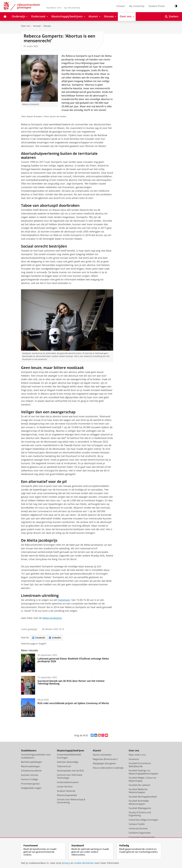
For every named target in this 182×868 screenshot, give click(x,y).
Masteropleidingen (31, 767)
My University (137, 6)
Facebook (39, 638)
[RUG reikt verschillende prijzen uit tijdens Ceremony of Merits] (28, 708)
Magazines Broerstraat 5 (105, 760)
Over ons (26, 26)
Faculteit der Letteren (140, 785)
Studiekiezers (29, 751)
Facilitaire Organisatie (140, 833)
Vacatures (134, 760)
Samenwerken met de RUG (70, 771)
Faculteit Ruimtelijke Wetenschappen (139, 803)
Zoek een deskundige (68, 762)
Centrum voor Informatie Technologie (70, 777)
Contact (121, 6)
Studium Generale (66, 791)
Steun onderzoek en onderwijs (108, 768)
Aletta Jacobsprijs (52, 618)
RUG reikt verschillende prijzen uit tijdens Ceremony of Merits (73, 704)
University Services (138, 829)
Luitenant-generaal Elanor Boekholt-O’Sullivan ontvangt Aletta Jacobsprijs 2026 (73, 660)
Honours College (29, 780)
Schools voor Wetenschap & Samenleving (71, 801)
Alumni (97, 751)
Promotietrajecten (30, 784)
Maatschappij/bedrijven (71, 751)
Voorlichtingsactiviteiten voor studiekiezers (36, 757)
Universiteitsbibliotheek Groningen (69, 757)
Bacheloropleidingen (31, 762)
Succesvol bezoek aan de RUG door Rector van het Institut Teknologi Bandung (71, 683)
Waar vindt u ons (137, 755)
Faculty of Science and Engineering (140, 814)
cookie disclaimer (84, 863)
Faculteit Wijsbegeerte (140, 809)
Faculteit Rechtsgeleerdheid (143, 797)
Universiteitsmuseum (68, 783)
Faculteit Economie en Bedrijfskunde (140, 765)
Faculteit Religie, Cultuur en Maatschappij (142, 780)
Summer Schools (30, 775)
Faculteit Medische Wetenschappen (138, 791)
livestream (64, 600)
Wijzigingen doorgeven (104, 764)
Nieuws (47, 26)
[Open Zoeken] (172, 16)
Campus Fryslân (137, 824)
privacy (66, 863)
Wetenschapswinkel (67, 796)
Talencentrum (64, 767)
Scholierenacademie (31, 771)
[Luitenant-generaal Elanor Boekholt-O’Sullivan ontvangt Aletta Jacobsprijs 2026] (28, 663)
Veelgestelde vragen (31, 788)
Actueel (37, 26)
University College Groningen (143, 820)
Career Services (65, 787)
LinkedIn (57, 638)
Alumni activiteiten (102, 755)
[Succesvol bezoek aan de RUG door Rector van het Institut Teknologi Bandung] (28, 686)
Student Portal (157, 6)
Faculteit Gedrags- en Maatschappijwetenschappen (143, 772)
